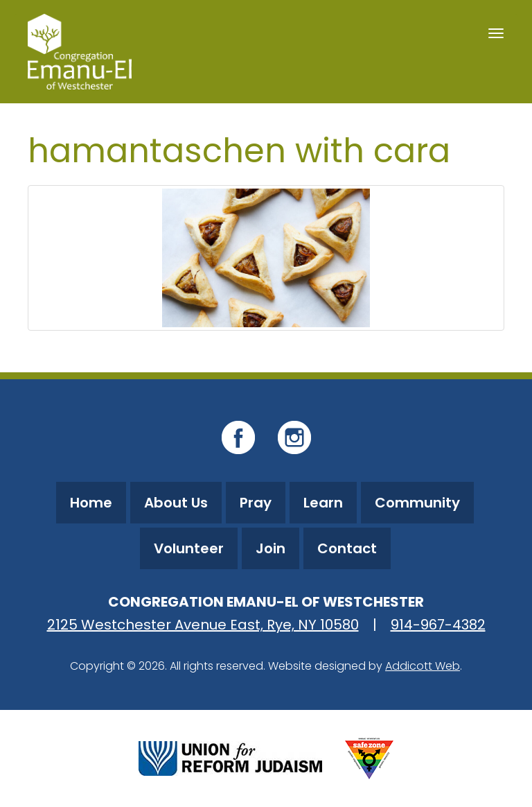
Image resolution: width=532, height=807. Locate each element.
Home (91, 503)
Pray (256, 503)
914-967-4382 (438, 625)
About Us (176, 503)
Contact (347, 548)
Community (417, 503)
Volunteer (189, 548)
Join (271, 548)
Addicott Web (423, 666)
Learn (323, 503)
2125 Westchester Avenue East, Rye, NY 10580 (203, 625)
